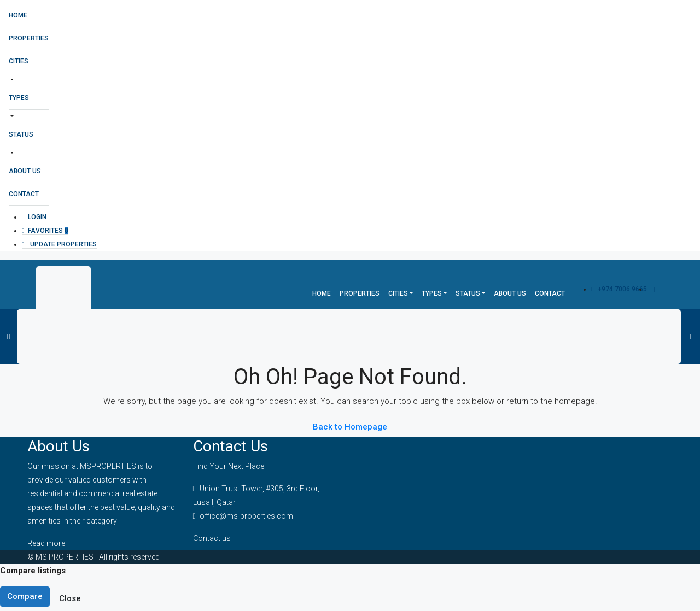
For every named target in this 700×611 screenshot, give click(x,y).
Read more (46, 543)
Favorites (45, 231)
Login (34, 217)
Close (70, 598)
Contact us (212, 538)
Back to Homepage (350, 427)
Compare (25, 596)
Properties (29, 38)
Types (19, 98)
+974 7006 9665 (619, 289)
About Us (25, 171)
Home (18, 15)
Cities (19, 61)
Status (21, 134)
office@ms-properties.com (246, 516)
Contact (24, 194)
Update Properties (59, 244)
